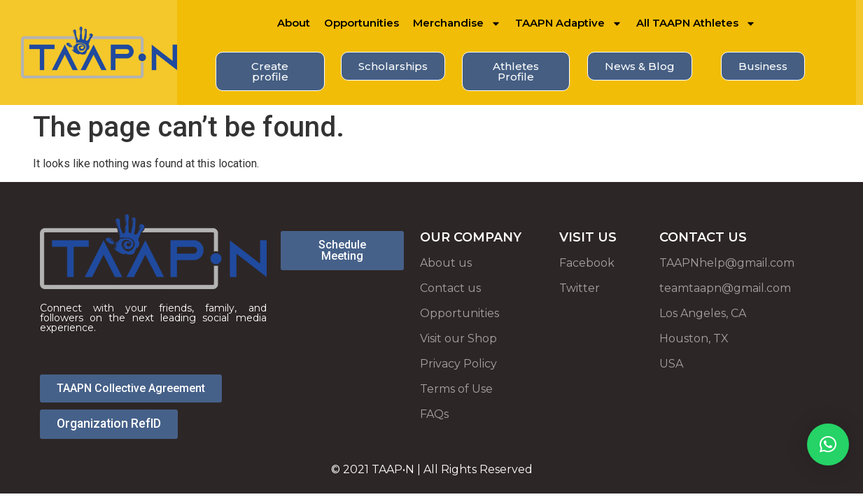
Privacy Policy (458, 364)
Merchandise (457, 23)
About (294, 23)
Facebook (587, 263)
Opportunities (362, 23)
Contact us (450, 288)
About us (446, 263)
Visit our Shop (458, 338)
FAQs (434, 414)
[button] (828, 444)
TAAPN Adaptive (569, 23)
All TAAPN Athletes (696, 23)
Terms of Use (456, 389)
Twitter (580, 288)
